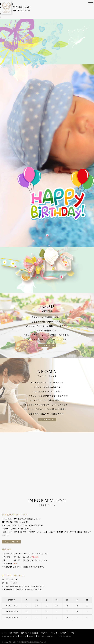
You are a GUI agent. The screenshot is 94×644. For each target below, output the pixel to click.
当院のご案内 (14, 633)
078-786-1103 (12, 522)
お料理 (71, 633)
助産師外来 (54, 633)
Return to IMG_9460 (15, 10)
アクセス (23, 636)
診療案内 (35, 633)
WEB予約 (41, 636)
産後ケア (44, 633)
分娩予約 (32, 636)
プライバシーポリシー (64, 636)
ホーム (4, 633)
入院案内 (63, 633)
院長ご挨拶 (25, 633)
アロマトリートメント (10, 636)
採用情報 (50, 636)
